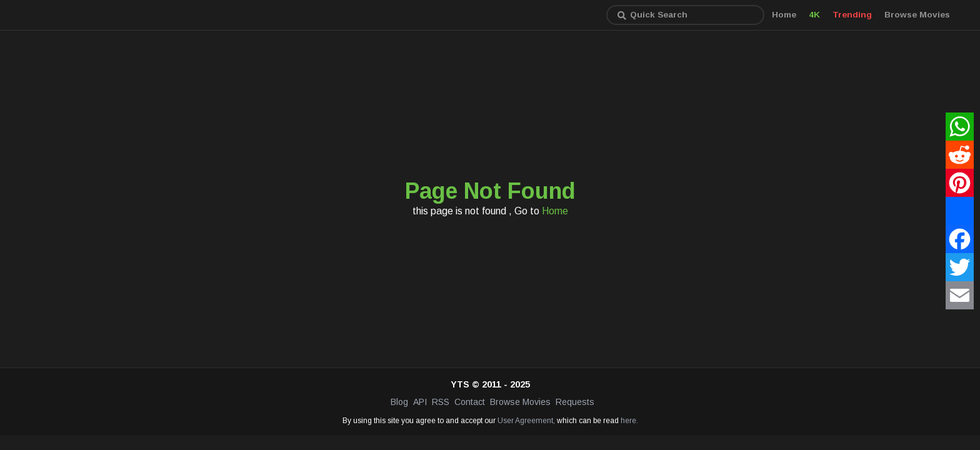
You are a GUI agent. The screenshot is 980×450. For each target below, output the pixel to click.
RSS (441, 402)
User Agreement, (526, 421)
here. (629, 421)
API (420, 402)
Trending (852, 15)
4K (814, 15)
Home (784, 15)
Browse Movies (917, 15)
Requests (575, 402)
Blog (399, 402)
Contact (470, 402)
